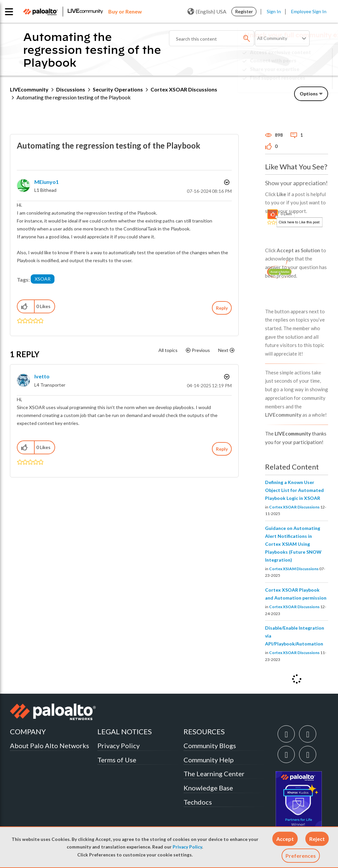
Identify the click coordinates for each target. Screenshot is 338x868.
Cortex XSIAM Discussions (294, 569)
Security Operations (118, 89)
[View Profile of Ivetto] (42, 376)
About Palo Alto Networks (50, 746)
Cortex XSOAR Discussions (294, 507)
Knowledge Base (208, 788)
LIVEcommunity (29, 89)
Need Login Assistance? (298, 83)
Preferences (301, 856)
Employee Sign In (309, 11)
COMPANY (28, 731)
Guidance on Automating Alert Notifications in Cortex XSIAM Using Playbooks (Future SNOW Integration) (293, 544)
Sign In (274, 11)
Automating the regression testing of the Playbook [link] (74, 97)
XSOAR (43, 279)
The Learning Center (214, 774)
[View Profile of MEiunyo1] (47, 182)
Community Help (209, 760)
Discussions (71, 89)
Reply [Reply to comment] (222, 449)
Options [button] (309, 94)
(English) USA (207, 12)
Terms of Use (117, 760)
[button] (285, 839)
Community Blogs (210, 746)
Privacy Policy (187, 847)
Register (244, 11)
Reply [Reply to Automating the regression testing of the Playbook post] (222, 308)
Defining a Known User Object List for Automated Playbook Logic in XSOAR (294, 490)
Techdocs (198, 802)
